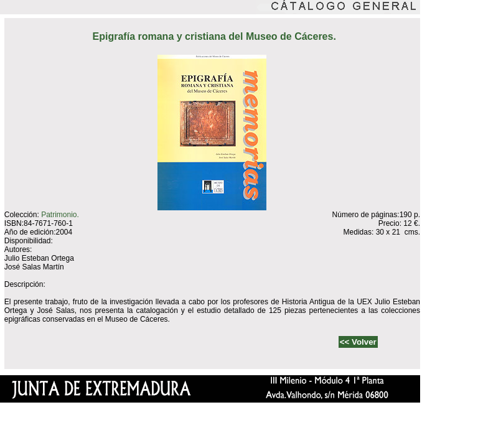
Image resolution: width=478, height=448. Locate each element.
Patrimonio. (60, 215)
